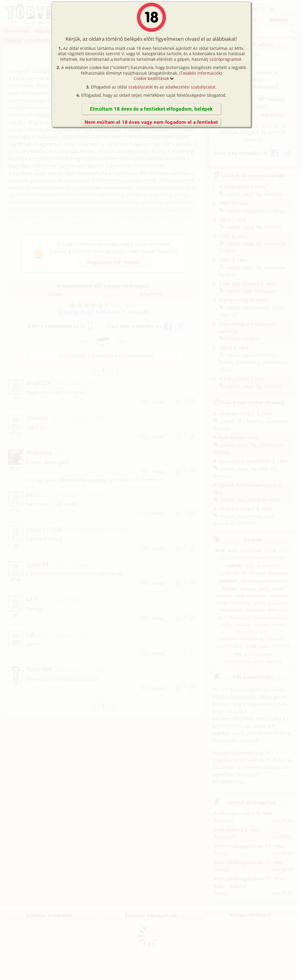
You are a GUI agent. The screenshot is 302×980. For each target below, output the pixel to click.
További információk (201, 73)
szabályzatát (141, 87)
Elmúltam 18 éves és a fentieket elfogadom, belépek (151, 109)
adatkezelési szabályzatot (190, 87)
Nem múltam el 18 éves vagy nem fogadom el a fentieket (151, 122)
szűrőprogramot (225, 59)
